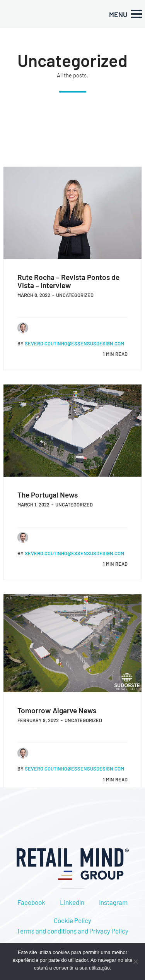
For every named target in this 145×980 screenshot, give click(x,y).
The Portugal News (48, 495)
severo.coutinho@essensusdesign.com (74, 343)
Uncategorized (75, 295)
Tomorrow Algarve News (57, 710)
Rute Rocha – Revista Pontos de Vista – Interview (68, 281)
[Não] (135, 961)
